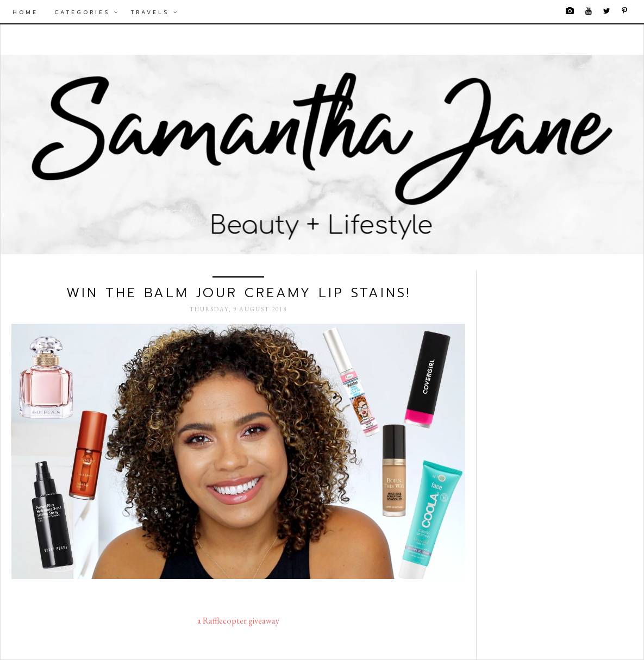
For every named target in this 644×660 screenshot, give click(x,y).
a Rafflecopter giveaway (238, 621)
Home (25, 12)
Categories (87, 12)
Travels (155, 12)
